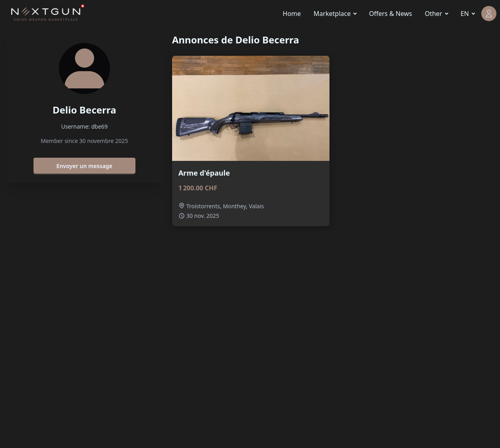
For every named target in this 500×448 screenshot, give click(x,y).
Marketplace (332, 14)
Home (292, 14)
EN (465, 14)
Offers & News (390, 14)
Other (433, 14)
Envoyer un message (84, 166)
